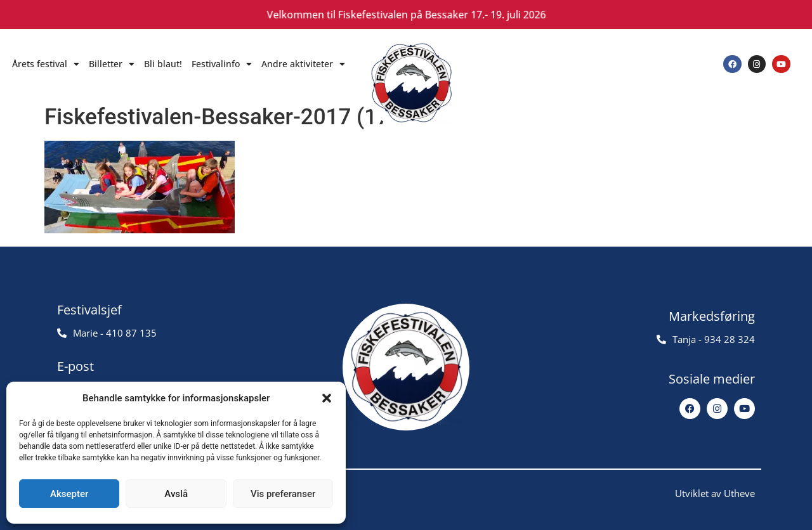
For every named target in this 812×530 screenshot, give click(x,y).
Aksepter (69, 494)
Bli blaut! (163, 64)
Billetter (112, 64)
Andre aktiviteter (303, 64)
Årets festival (46, 64)
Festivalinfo (222, 64)
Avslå (176, 494)
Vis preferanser (283, 494)
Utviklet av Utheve (715, 493)
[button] (327, 398)
